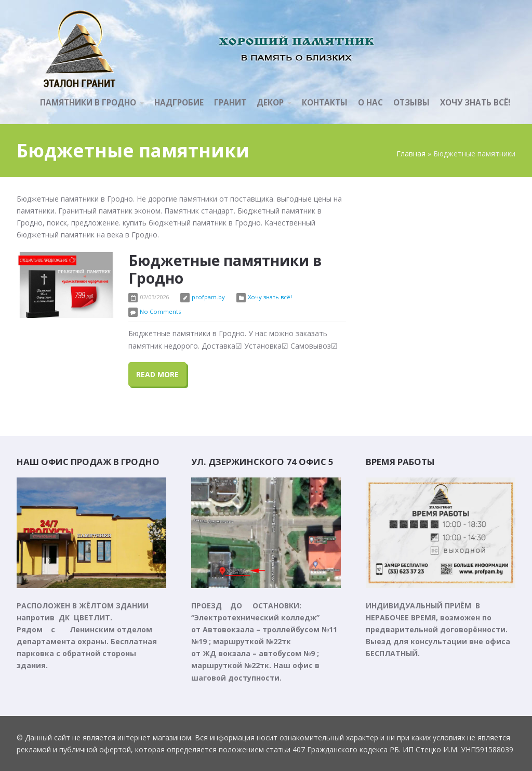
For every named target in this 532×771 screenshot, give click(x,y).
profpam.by (208, 297)
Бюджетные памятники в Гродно (225, 269)
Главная (411, 154)
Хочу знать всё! (270, 297)
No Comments (160, 311)
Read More (157, 374)
